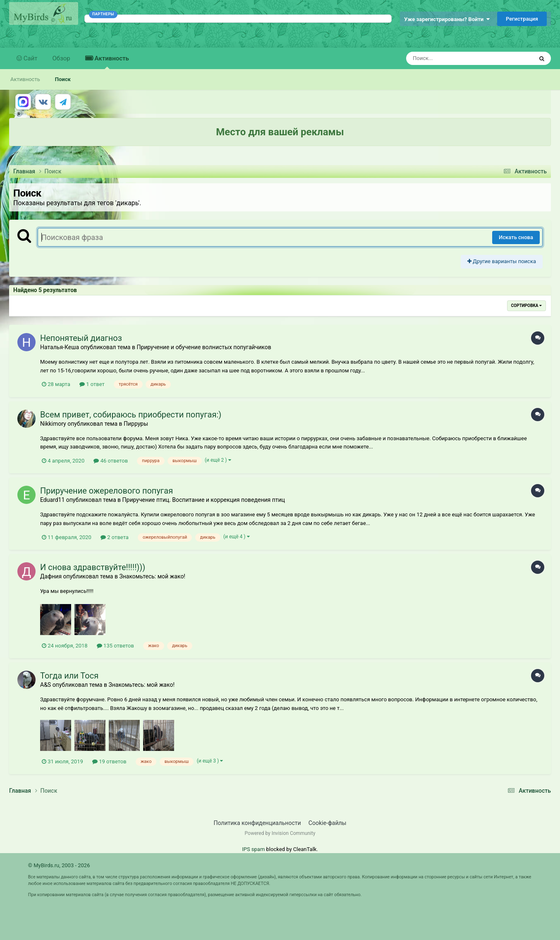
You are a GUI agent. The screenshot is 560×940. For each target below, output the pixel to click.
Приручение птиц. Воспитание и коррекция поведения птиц (204, 500)
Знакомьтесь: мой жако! (152, 576)
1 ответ (92, 384)
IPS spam (253, 849)
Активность (111, 62)
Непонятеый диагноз (81, 338)
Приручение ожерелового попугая (106, 491)
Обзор (61, 58)
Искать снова (516, 237)
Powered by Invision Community (280, 833)
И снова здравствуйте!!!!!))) (93, 567)
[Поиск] (454, 58)
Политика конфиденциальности (257, 823)
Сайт (30, 58)
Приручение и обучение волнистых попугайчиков (204, 347)
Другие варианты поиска (502, 261)
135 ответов (115, 646)
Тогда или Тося (69, 676)
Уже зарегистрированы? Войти (447, 19)
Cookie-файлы (328, 823)
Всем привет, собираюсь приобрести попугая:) (131, 415)
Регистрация (522, 19)
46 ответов (111, 461)
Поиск (63, 79)
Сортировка (526, 306)
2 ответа (115, 537)
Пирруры (136, 424)
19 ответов (109, 761)
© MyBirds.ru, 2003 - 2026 (59, 865)
